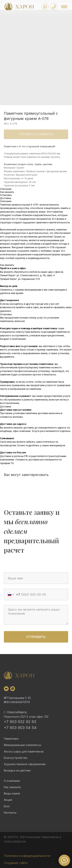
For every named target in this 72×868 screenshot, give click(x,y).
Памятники (11, 739)
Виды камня (12, 793)
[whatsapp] (13, 689)
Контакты (10, 813)
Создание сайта (16, 863)
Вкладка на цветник (17, 770)
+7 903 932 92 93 (20, 722)
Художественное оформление (25, 764)
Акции (8, 800)
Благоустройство (16, 758)
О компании (12, 781)
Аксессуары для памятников (24, 751)
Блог (7, 806)
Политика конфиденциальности (27, 856)
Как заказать (12, 787)
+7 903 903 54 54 (20, 728)
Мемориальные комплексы (22, 745)
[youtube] (6, 689)
